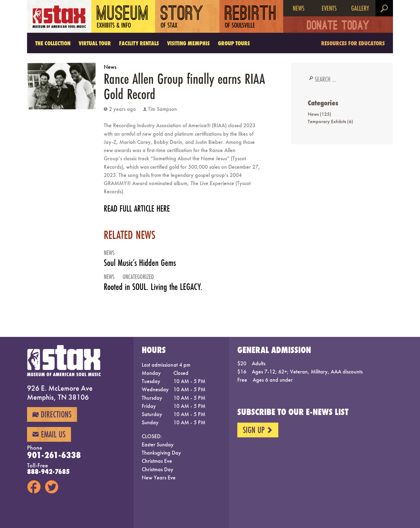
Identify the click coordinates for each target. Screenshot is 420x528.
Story (182, 17)
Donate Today (338, 26)
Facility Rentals (139, 43)
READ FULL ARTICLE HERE (137, 208)
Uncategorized (138, 277)
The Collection (53, 43)
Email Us (49, 434)
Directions (52, 414)
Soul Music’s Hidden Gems (140, 263)
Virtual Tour (95, 43)
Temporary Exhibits (327, 121)
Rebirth (251, 17)
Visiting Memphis (188, 43)
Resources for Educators (353, 43)
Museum (123, 17)
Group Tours (234, 43)
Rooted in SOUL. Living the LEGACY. (153, 287)
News (299, 8)
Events (329, 8)
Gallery (360, 8)
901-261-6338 (54, 455)
